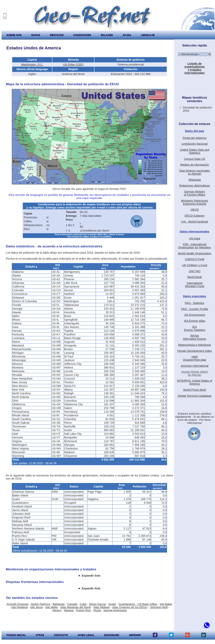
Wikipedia (195, 180)
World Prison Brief (195, 390)
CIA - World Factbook (195, 222)
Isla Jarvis (37, 607)
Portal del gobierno (195, 138)
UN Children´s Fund (195, 265)
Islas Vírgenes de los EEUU (130, 607)
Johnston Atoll (159, 607)
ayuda (127, 35)
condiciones (82, 35)
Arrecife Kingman (17, 604)
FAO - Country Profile (195, 309)
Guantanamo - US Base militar (138, 604)
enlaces (107, 35)
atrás (40, 635)
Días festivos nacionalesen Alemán (195, 172)
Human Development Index (195, 351)
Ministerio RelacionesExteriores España (195, 202)
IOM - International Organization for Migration (195, 246)
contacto (61, 635)
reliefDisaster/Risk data (195, 358)
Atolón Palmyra (40, 604)
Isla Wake (52, 607)
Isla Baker (166, 604)
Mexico (57, 610)
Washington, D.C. (32, 65)
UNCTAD (195, 271)
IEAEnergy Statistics (195, 328)
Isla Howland (20, 607)
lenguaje (148, 35)
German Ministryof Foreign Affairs (195, 193)
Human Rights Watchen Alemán (195, 373)
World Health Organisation (195, 253)
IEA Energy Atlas (195, 321)
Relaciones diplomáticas (195, 186)
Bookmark (112, 635)
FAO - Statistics (195, 303)
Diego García (97, 604)
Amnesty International (195, 366)
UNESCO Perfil (195, 259)
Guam (112, 604)
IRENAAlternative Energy (195, 337)
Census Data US (195, 159)
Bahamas (59, 604)
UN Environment (195, 315)
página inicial (16, 635)
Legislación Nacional (194, 144)
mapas (36, 35)
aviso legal (86, 635)
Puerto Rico (84, 610)
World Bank (195, 277)
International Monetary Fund (195, 285)
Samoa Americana (115, 610)
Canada (72, 604)
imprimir (135, 635)
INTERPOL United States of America (195, 382)
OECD (194, 210)
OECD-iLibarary (195, 216)
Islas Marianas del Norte (76, 607)
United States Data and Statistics (195, 151)
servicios (57, 35)
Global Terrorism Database (195, 396)
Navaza (69, 610)
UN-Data (195, 238)
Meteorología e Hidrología (195, 345)
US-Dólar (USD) (73, 65)
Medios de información (195, 165)
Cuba (83, 604)
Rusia (97, 610)
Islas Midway (102, 607)
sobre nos (14, 35)
